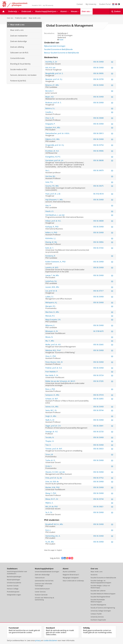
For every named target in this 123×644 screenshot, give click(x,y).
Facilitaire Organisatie (98, 620)
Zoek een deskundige (42, 575)
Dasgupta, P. (50, 124)
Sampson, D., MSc (52, 395)
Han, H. (48, 205)
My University (91, 4)
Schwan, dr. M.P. (52, 399)
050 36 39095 (98, 73)
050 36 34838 (98, 221)
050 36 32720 (98, 432)
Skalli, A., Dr (50, 420)
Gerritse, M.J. (50, 176)
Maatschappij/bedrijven (44, 569)
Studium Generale (41, 595)
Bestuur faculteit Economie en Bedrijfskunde (62, 53)
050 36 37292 (98, 248)
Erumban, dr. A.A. (52, 151)
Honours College (13, 589)
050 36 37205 (98, 381)
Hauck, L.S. (50, 211)
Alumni (66, 569)
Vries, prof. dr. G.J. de (54, 478)
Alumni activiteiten (69, 572)
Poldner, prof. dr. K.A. (54, 368)
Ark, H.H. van (50, 68)
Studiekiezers (12, 569)
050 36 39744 (98, 410)
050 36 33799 (98, 79)
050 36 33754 (98, 145)
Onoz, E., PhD (51, 356)
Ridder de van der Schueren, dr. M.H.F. (60, 381)
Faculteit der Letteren (98, 591)
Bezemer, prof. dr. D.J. (54, 79)
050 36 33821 (98, 507)
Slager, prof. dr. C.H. (53, 426)
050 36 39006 (98, 151)
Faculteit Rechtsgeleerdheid (100, 597)
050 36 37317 (98, 291)
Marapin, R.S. (51, 306)
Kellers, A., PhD (51, 233)
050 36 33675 (98, 186)
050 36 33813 (98, 133)
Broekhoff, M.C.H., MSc (54, 524)
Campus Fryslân (96, 614)
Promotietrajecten (13, 592)
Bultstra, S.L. (50, 108)
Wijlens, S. (49, 503)
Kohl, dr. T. (50, 248)
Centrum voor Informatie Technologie (43, 585)
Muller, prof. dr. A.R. (53, 345)
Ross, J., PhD (50, 389)
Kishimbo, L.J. (51, 238)
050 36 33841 (98, 426)
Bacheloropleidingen (14, 577)
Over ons (10, 18)
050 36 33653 (98, 449)
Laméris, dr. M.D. (52, 267)
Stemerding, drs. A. (53, 536)
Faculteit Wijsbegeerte (98, 605)
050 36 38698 (98, 160)
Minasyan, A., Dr (52, 331)
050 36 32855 (98, 399)
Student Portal (105, 4)
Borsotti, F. (50, 91)
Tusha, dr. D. (50, 460)
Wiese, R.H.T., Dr (52, 499)
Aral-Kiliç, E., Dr (51, 62)
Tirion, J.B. (49, 454)
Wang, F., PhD (51, 493)
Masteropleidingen (14, 580)
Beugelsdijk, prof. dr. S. (54, 73)
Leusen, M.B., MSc (52, 287)
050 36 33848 (98, 118)
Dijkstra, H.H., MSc (53, 139)
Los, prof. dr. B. (51, 291)
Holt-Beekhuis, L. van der (55, 215)
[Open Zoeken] (116, 11)
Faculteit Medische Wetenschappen (103, 594)
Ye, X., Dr (49, 512)
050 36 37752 (98, 478)
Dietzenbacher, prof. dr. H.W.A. (58, 133)
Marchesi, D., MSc (52, 312)
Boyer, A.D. (50, 97)
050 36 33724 (98, 375)
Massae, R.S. (50, 316)
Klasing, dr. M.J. (51, 242)
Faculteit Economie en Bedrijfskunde (58, 49)
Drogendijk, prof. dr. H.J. (55, 145)
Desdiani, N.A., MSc (53, 128)
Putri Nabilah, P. (52, 372)
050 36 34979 (98, 170)
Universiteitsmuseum (42, 589)
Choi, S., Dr (50, 118)
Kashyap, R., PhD (52, 227)
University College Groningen (101, 611)
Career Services (40, 592)
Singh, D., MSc (51, 416)
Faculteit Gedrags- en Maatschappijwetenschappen (101, 582)
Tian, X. (48, 445)
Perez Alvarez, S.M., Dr (54, 362)
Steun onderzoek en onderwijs (73, 581)
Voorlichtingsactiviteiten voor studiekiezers (17, 573)
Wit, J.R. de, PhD (52, 507)
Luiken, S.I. (49, 297)
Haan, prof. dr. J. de (53, 194)
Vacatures (94, 575)
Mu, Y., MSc (50, 341)
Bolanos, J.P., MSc (52, 85)
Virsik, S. (49, 466)
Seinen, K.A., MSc (52, 407)
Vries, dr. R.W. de (52, 482)
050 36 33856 (98, 242)
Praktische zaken (21, 18)
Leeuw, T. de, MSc (52, 275)
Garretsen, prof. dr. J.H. (54, 160)
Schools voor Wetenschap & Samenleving (44, 599)
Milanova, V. (50, 325)
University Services (97, 617)
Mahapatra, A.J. (51, 302)
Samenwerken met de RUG (44, 581)
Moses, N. (49, 337)
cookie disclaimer (50, 640)
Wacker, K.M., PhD (52, 487)
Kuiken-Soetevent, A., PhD (55, 262)
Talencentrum (40, 578)
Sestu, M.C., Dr (51, 410)
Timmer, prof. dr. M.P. (54, 449)
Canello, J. (49, 112)
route (61, 40)
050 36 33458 (98, 62)
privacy (38, 640)
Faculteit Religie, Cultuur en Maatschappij (100, 587)
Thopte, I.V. (50, 441)
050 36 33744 (98, 499)
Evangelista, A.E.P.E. (53, 157)
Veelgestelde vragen (14, 595)
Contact (80, 4)
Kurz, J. (48, 530)
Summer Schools (13, 586)
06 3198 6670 (98, 331)
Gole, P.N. (49, 182)
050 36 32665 (98, 345)
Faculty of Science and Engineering (103, 608)
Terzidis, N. (50, 437)
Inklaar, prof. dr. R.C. (53, 221)
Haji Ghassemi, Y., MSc (54, 200)
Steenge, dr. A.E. (52, 432)
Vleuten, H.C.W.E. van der (55, 472)
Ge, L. (48, 170)
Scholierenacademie (14, 583)
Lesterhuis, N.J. (51, 281)
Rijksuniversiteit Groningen (55, 46)
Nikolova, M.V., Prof (53, 350)
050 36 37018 (98, 395)
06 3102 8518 (98, 194)
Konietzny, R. (50, 256)
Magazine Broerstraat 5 (71, 575)
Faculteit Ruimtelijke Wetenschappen (98, 601)
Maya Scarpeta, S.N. (53, 320)
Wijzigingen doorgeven (71, 578)
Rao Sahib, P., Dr (52, 375)
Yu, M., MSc (50, 542)
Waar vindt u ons (35, 18)
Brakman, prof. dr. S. (53, 103)
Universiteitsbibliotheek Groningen (47, 572)
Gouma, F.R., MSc (52, 186)
